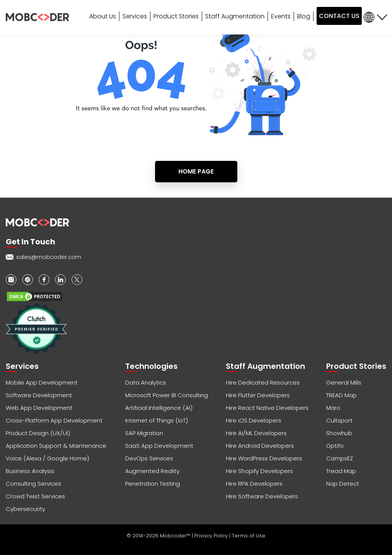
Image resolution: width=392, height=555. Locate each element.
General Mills (344, 382)
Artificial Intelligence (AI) (159, 408)
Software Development (39, 395)
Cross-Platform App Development (54, 420)
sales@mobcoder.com (49, 257)
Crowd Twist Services (35, 496)
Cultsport (339, 420)
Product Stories (176, 16)
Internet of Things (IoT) (157, 420)
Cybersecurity (25, 509)
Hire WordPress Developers (264, 458)
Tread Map (341, 471)
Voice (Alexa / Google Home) (47, 458)
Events (281, 16)
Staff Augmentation (235, 16)
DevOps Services (149, 458)
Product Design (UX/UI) (38, 433)
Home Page (196, 171)
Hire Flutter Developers (258, 395)
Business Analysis (30, 471)
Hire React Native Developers (267, 408)
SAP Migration (144, 433)
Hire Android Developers (260, 446)
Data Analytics (146, 382)
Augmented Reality (152, 471)
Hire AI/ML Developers (256, 433)
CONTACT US (339, 16)
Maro (333, 408)
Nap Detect (343, 484)
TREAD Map (341, 395)
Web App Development (39, 408)
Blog (304, 16)
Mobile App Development (42, 382)
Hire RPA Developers (254, 484)
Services (135, 16)
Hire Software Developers (262, 496)
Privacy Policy (212, 536)
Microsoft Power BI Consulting (167, 395)
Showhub (339, 433)
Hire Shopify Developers (259, 471)
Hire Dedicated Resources (263, 382)
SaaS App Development (159, 446)
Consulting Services (33, 484)
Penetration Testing (153, 484)
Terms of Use (249, 536)
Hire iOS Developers (254, 420)
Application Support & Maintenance (56, 446)
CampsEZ (340, 458)
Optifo (335, 446)
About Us (103, 16)
